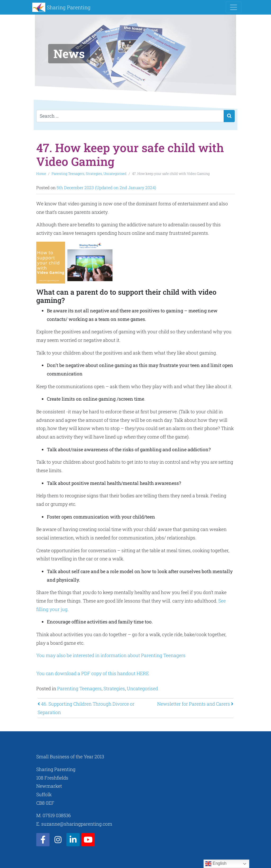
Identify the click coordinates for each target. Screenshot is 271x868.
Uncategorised (115, 174)
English (216, 864)
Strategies (94, 174)
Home (41, 174)
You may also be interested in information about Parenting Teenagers (111, 655)
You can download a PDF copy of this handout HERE (93, 673)
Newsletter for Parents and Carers (195, 704)
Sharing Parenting (69, 7)
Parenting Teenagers (68, 174)
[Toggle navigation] (234, 7)
